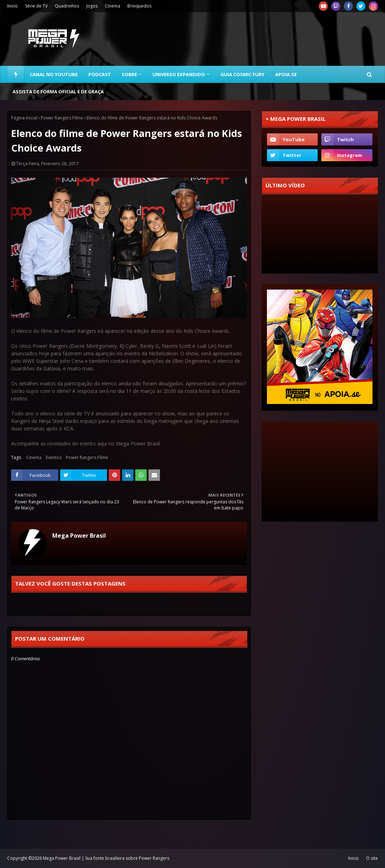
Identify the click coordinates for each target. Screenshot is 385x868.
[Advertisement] (249, 39)
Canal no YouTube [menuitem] (54, 74)
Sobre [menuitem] (129, 74)
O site (372, 858)
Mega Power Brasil (79, 536)
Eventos (54, 457)
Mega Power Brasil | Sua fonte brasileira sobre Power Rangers (106, 858)
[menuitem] (16, 74)
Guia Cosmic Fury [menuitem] (242, 74)
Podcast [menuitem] (100, 74)
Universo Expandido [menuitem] (179, 74)
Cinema (113, 6)
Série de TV (36, 6)
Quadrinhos (67, 6)
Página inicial (24, 118)
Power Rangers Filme (62, 118)
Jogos (92, 6)
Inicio (13, 6)
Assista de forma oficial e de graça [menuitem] (58, 92)
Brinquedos (139, 6)
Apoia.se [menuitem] (286, 74)
